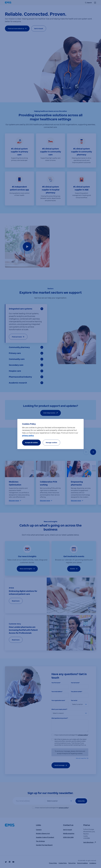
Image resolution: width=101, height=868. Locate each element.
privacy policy (28, 435)
